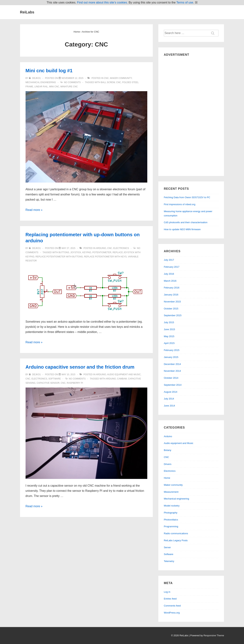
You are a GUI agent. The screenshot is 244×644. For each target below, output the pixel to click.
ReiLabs (27, 12)
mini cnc (54, 87)
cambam (122, 379)
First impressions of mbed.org (180, 204)
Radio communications (176, 533)
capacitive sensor (48, 383)
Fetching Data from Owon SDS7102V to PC (187, 197)
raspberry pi (75, 383)
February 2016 (172, 288)
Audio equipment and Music (124, 374)
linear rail (41, 87)
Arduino (101, 248)
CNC (106, 78)
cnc (119, 82)
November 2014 (172, 371)
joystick (76, 252)
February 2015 (172, 350)
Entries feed (170, 599)
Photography (171, 513)
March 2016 (170, 281)
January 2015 (171, 357)
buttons (64, 252)
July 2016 (169, 274)
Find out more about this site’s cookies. (102, 2)
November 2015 (172, 302)
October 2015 (171, 309)
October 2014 (171, 378)
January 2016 (171, 295)
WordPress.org (172, 613)
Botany (168, 450)
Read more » (34, 210)
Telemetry (169, 561)
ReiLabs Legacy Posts (176, 540)
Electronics (121, 248)
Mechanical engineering (41, 82)
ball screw (108, 82)
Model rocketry (172, 506)
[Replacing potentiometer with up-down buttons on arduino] (68, 248)
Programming (171, 526)
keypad (87, 252)
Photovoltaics (171, 520)
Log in (167, 592)
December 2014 (172, 364)
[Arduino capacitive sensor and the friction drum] (68, 374)
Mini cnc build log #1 (49, 71)
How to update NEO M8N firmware (182, 229)
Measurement (171, 492)
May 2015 (169, 336)
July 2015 (169, 322)
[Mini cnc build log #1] (73, 78)
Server (167, 547)
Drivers (168, 464)
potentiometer (102, 252)
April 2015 (169, 343)
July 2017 (169, 260)
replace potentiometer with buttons (59, 257)
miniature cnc (69, 87)
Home (167, 478)
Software (55, 379)
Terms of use (185, 2)
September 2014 (173, 385)
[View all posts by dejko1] (35, 78)
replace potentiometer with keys (105, 257)
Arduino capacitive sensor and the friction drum (80, 367)
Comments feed (172, 606)
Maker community (121, 78)
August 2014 (171, 392)
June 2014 (169, 406)
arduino (111, 379)
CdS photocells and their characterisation (186, 222)
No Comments (72, 82)
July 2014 (169, 399)
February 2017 (172, 267)
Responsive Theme (214, 635)
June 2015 (169, 329)
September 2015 (173, 315)
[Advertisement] (191, 115)
